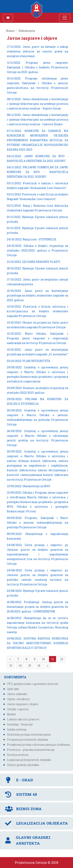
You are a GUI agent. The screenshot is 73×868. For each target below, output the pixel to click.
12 (62, 659)
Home (10, 31)
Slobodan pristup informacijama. (29, 734)
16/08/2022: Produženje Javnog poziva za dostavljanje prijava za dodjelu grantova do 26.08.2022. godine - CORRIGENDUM (37, 607)
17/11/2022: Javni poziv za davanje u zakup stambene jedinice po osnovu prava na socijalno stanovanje (37, 51)
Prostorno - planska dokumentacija (31, 750)
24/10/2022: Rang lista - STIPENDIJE (32, 239)
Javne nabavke (17, 694)
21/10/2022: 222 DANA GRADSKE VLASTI (34, 262)
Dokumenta (27, 31)
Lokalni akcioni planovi (23, 719)
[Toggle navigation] (65, 18)
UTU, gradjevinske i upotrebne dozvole (33, 684)
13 (11, 666)
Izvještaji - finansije (20, 724)
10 (43, 659)
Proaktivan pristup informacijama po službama (38, 745)
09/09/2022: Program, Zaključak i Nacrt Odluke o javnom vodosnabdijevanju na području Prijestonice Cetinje (37, 523)
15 (30, 666)
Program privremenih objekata (28, 740)
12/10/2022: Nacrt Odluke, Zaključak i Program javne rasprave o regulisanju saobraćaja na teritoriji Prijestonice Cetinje (37, 338)
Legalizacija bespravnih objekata (29, 760)
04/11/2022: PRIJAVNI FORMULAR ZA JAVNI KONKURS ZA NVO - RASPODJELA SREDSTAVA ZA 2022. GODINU (37, 172)
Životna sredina (18, 755)
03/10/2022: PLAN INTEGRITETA (29, 361)
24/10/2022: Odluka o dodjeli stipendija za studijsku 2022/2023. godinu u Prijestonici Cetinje (37, 250)
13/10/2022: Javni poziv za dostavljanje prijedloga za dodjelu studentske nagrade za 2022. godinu (37, 295)
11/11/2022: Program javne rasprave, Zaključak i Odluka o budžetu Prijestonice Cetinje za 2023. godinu (37, 67)
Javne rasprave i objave (23, 704)
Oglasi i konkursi (18, 699)
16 (39, 666)
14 (20, 666)
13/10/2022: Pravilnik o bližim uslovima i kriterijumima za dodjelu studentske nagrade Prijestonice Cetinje (37, 311)
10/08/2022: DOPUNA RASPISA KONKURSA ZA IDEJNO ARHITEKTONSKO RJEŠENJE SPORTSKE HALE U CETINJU (37, 643)
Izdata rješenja (17, 729)
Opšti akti (13, 689)
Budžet (11, 714)
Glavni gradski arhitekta (23, 765)
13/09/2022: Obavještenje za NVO (29, 486)
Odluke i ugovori (18, 709)
